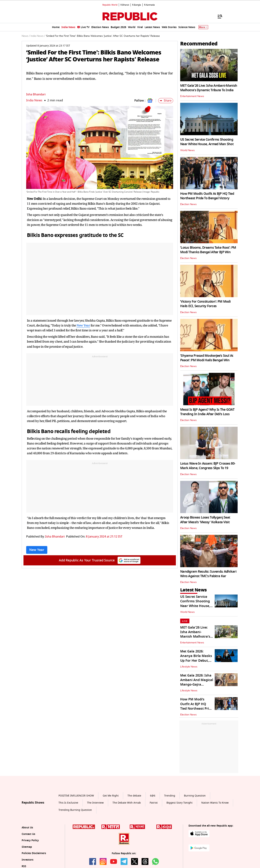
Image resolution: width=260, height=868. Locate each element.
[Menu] (218, 16)
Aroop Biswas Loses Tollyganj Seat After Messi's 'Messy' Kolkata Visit (205, 520)
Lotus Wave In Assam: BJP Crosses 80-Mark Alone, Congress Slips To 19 (208, 466)
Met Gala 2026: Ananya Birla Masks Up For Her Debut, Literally (196, 658)
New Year (83, 325)
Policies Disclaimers (34, 853)
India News (34, 100)
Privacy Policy (30, 840)
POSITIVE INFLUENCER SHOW (76, 796)
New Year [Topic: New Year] (37, 550)
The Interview (95, 803)
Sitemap (27, 847)
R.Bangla (137, 5)
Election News (188, 204)
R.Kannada (149, 5)
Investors (28, 860)
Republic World (110, 5)
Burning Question (195, 796)
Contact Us (28, 834)
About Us (27, 828)
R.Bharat (125, 5)
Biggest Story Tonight (179, 803)
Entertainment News (192, 96)
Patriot (154, 803)
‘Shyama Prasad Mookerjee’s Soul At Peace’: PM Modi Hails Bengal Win (207, 358)
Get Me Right (111, 796)
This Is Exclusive (68, 803)
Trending (170, 796)
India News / (38, 36)
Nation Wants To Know (215, 803)
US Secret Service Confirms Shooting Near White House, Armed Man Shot (207, 142)
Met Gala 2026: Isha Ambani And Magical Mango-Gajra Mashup (197, 682)
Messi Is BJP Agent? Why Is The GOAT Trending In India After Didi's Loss (207, 412)
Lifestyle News (189, 667)
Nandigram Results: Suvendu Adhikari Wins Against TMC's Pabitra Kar (208, 574)
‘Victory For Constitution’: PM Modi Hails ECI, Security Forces (205, 304)
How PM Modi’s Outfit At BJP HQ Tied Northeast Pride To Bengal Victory (207, 196)
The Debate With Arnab (127, 803)
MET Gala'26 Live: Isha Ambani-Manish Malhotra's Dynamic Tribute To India (209, 88)
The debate (134, 796)
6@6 (153, 796)
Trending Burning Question (75, 810)
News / (26, 36)
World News (187, 150)
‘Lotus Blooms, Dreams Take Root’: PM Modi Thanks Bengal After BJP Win (208, 250)
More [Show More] (203, 27)
